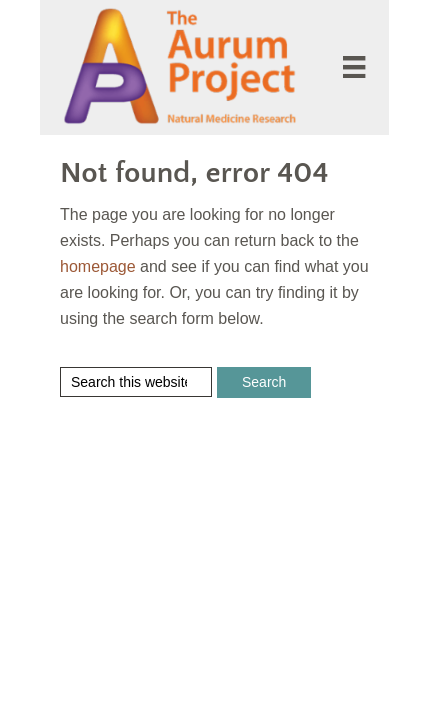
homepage (98, 266)
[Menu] (354, 67)
